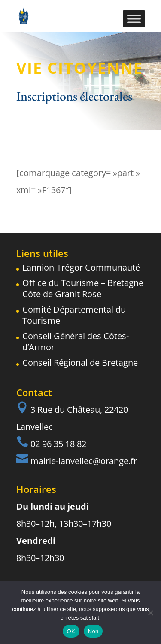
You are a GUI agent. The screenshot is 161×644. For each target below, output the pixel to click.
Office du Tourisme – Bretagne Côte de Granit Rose (83, 288)
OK (71, 631)
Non (93, 631)
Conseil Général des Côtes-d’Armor (76, 341)
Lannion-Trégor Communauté (81, 267)
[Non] (150, 613)
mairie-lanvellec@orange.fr (84, 461)
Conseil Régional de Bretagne (80, 362)
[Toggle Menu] (134, 19)
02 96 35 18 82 (58, 444)
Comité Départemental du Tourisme (74, 315)
